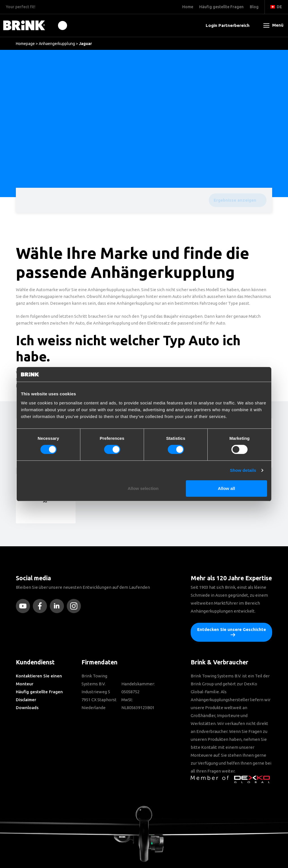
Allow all (226, 488)
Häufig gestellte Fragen (39, 692)
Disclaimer (26, 700)
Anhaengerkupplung (57, 44)
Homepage (25, 44)
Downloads (27, 708)
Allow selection (143, 488)
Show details (243, 470)
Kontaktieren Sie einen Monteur (39, 680)
